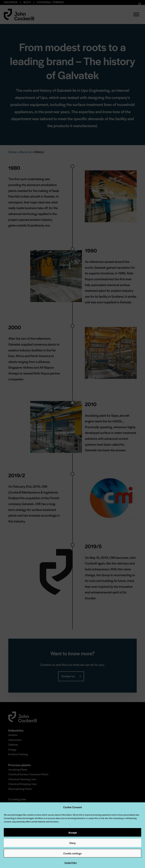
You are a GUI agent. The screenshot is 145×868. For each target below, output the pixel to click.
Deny (73, 843)
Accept (73, 832)
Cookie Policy (71, 863)
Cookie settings (72, 853)
